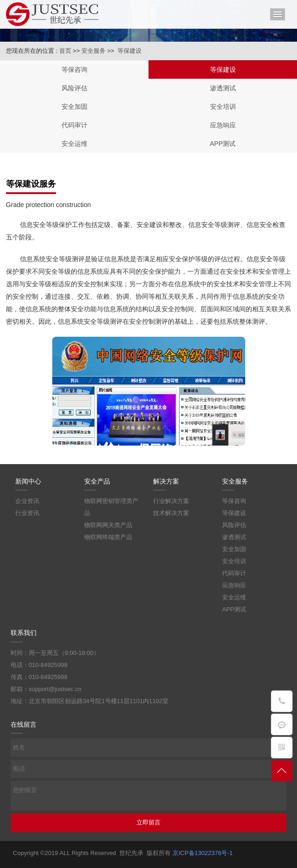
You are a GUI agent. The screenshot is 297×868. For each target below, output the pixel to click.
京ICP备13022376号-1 (203, 853)
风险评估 (74, 88)
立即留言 (148, 822)
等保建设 (130, 51)
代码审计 (74, 125)
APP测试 (223, 144)
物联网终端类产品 (108, 537)
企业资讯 (27, 501)
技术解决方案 (171, 513)
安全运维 (74, 144)
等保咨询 (74, 69)
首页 (65, 51)
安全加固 (74, 107)
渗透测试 (223, 88)
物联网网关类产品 (108, 525)
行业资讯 (27, 513)
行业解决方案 (171, 501)
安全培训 (223, 107)
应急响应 (223, 125)
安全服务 (93, 51)
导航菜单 (278, 14)
